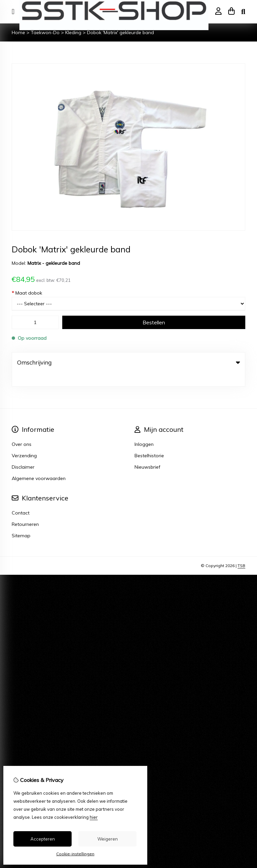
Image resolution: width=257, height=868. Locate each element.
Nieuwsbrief (147, 453)
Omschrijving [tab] (128, 362)
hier (94, 817)
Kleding (73, 32)
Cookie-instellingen (75, 854)
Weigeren (108, 839)
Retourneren (25, 510)
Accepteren (43, 839)
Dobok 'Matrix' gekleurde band (120, 32)
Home (18, 32)
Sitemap (21, 522)
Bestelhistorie (149, 442)
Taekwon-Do (45, 32)
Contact (21, 499)
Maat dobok (27, 293)
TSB (241, 552)
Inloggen (144, 430)
